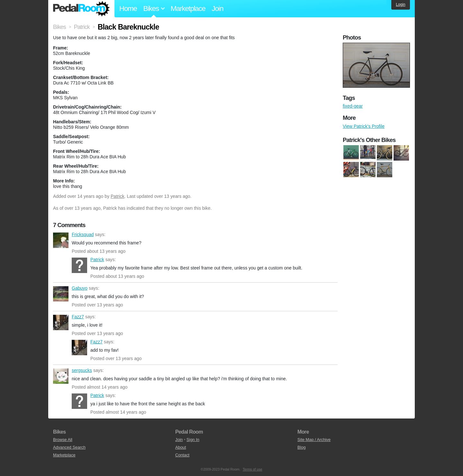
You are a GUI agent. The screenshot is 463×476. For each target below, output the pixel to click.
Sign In (193, 440)
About (181, 447)
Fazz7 (61, 322)
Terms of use (253, 469)
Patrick (118, 196)
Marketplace (188, 9)
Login (400, 4)
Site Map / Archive (314, 440)
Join (218, 9)
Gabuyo (61, 294)
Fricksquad (61, 240)
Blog (302, 447)
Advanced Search (69, 447)
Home (128, 9)
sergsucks (61, 376)
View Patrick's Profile (364, 126)
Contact (182, 455)
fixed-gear (353, 106)
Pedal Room (81, 9)
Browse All (63, 440)
